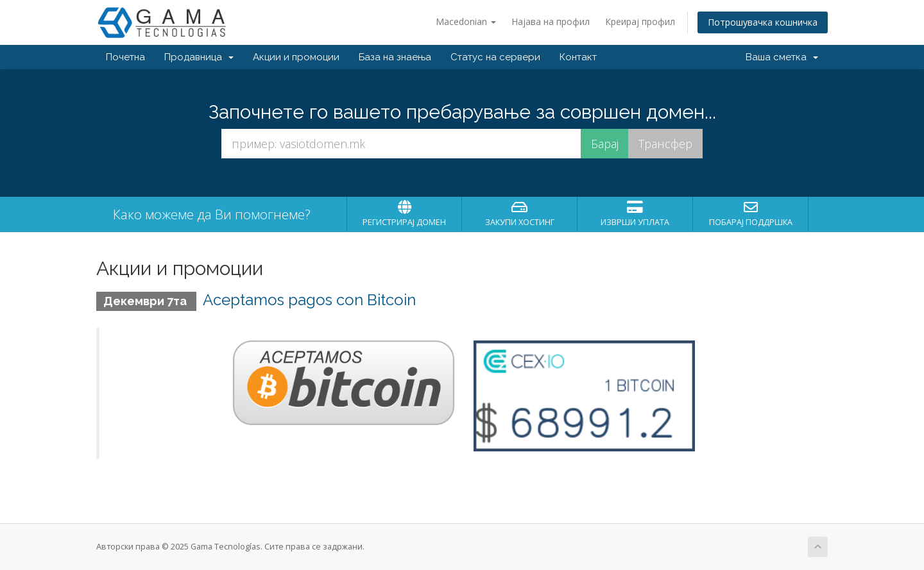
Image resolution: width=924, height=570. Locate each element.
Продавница (199, 57)
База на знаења (395, 57)
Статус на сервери (495, 57)
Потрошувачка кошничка (763, 22)
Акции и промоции (296, 57)
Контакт (578, 57)
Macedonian (466, 21)
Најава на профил (551, 21)
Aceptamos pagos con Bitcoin (309, 300)
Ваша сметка (782, 57)
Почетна (125, 57)
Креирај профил (640, 21)
